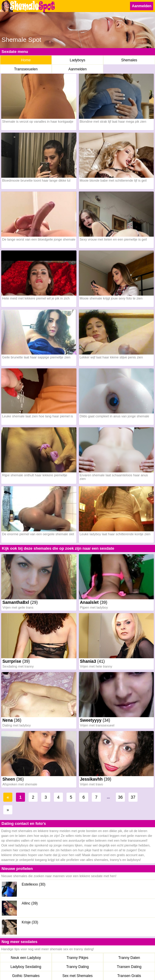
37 (133, 797)
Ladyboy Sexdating (26, 967)
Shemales (129, 60)
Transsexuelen (26, 69)
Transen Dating (129, 967)
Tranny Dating (77, 967)
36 (120, 797)
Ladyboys (77, 60)
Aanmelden (142, 6)
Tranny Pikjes (77, 958)
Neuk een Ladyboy (26, 958)
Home (26, 60)
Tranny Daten (129, 958)
